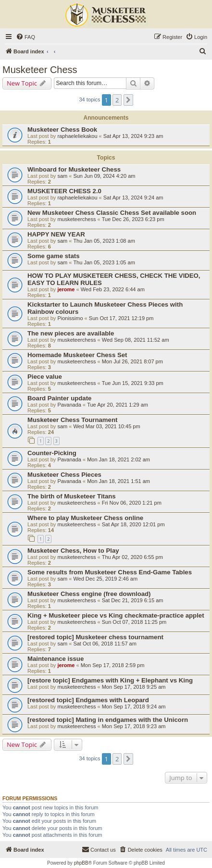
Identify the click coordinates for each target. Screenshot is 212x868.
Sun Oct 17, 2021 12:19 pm (121, 318)
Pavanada (69, 405)
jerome (66, 289)
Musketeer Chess (40, 70)
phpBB (81, 863)
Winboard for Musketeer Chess (74, 169)
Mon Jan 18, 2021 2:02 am (118, 459)
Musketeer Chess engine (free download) (89, 594)
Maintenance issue (56, 659)
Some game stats (53, 256)
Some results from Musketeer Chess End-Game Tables (110, 572)
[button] (128, 100)
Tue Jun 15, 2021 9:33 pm (133, 383)
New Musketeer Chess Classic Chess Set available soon (112, 213)
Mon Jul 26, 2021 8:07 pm (132, 361)
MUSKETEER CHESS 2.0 (64, 191)
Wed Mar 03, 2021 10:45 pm (106, 426)
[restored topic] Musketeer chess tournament (95, 637)
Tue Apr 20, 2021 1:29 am (118, 405)
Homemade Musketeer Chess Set (77, 355)
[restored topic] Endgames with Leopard (88, 700)
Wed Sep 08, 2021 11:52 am (136, 340)
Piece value (45, 377)
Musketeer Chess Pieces (64, 475)
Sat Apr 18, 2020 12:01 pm (133, 524)
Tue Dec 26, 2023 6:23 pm (133, 219)
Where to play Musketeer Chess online (85, 518)
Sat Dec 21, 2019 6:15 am (133, 600)
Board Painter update (59, 398)
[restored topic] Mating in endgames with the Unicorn (108, 720)
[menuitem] (25, 37)
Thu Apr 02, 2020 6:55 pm (132, 557)
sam (62, 176)
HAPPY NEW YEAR (56, 234)
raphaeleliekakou (77, 136)
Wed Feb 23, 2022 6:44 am (113, 289)
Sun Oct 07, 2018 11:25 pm (134, 622)
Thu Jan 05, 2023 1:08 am (104, 241)
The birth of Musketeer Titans (72, 496)
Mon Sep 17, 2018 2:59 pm (113, 665)
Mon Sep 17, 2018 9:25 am (134, 687)
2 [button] (117, 100)
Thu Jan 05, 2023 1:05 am (104, 262)
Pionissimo (70, 318)
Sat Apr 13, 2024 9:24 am (133, 198)
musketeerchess (76, 219)
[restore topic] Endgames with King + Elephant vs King (110, 680)
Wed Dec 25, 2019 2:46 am (105, 579)
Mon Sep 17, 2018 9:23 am (134, 726)
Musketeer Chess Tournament (72, 420)
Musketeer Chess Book (62, 130)
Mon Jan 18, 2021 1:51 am (118, 481)
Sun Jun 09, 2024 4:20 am (104, 176)
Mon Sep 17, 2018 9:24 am (134, 707)
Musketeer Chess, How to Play (73, 551)
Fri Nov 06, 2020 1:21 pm (132, 503)
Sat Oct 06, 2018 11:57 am (105, 644)
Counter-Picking (52, 453)
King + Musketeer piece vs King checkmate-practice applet (116, 615)
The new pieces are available (71, 333)
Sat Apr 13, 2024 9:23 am (133, 136)
